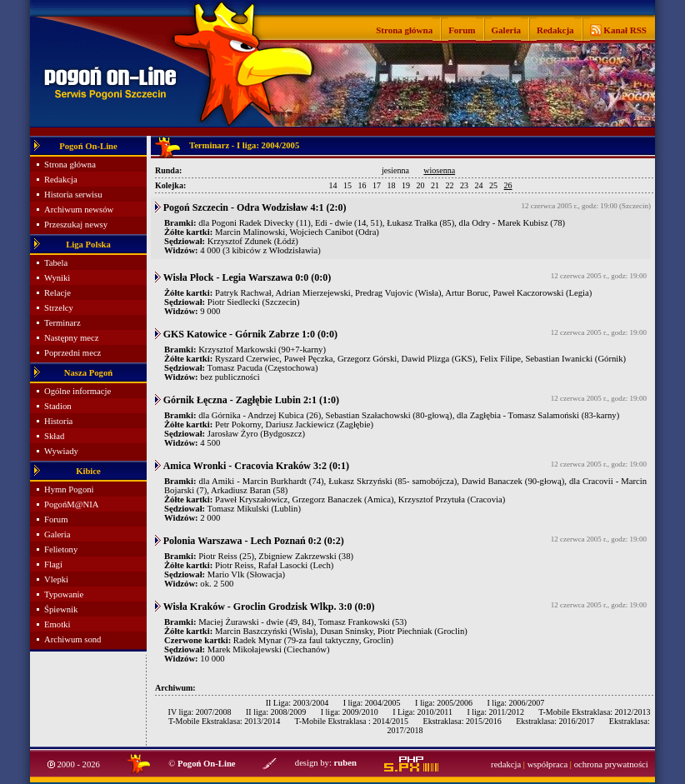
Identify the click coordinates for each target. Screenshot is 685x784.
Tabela (56, 263)
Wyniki (57, 278)
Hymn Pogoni (69, 489)
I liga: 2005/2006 (444, 703)
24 (479, 185)
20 (421, 185)
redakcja (506, 764)
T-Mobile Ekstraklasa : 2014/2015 (351, 721)
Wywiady (61, 451)
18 (392, 185)
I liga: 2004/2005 (372, 703)
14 (333, 185)
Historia (58, 421)
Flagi (53, 564)
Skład (54, 436)
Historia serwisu (73, 195)
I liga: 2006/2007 (515, 703)
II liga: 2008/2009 (276, 712)
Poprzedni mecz (72, 353)
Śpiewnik (61, 609)
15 (347, 185)
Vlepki (56, 579)
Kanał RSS (624, 30)
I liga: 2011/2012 (495, 712)
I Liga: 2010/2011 (422, 712)
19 (406, 185)
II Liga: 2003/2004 (297, 703)
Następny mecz (71, 338)
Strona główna (404, 30)
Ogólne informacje (77, 391)
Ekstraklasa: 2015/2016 (462, 721)
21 (435, 185)
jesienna (395, 170)
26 (508, 185)
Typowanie (64, 594)
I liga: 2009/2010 (350, 712)
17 (377, 185)
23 (464, 185)
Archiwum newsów (79, 210)
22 (450, 185)
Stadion (58, 406)
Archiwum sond (72, 639)
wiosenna (439, 170)
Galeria (506, 30)
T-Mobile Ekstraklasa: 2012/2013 (594, 712)
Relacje (57, 293)
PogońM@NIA (71, 504)
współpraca (548, 764)
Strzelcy (59, 308)
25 (493, 185)
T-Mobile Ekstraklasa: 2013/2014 (224, 721)
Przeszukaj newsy (76, 225)
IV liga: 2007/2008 (200, 712)
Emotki (57, 624)
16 (362, 185)
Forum (462, 30)
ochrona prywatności (611, 764)
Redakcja (555, 30)
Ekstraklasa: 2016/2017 (555, 721)
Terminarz (62, 323)
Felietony (61, 549)
